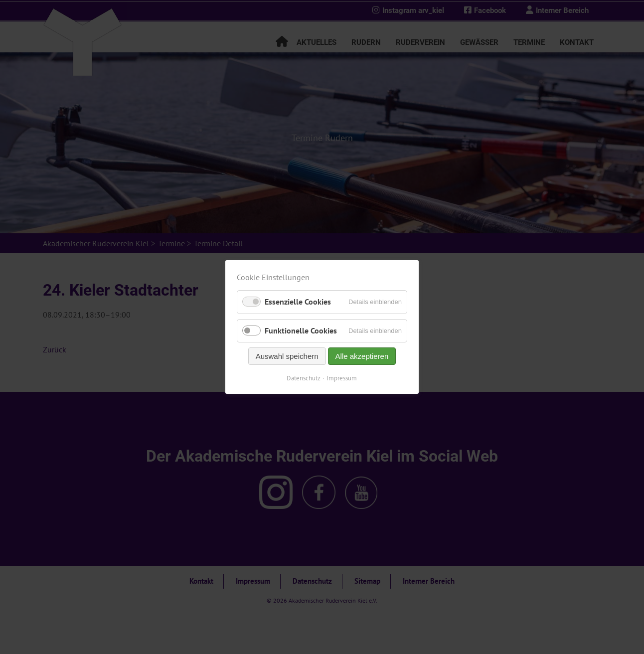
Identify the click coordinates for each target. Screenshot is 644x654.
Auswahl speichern (287, 356)
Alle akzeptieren (362, 356)
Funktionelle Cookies (301, 330)
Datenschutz (304, 378)
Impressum (342, 378)
